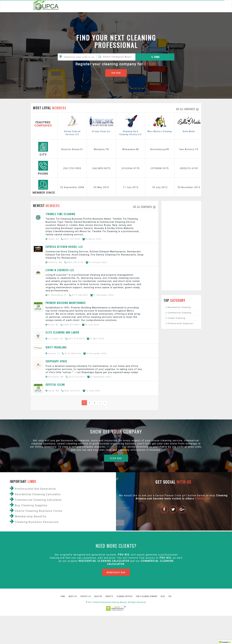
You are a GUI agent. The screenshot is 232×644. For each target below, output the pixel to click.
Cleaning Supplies (125, 596)
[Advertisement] (181, 246)
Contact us (86, 596)
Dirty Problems (56, 347)
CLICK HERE (116, 458)
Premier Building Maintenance (66, 303)
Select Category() (117, 57)
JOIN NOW (116, 73)
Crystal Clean (55, 385)
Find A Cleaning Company (147, 596)
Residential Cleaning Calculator (104, 561)
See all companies (187, 109)
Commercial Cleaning (180, 313)
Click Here (114, 447)
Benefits (110, 596)
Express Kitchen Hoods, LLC (64, 247)
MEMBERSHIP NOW (116, 572)
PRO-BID (165, 558)
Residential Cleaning (179, 307)
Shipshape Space (56, 361)
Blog (163, 596)
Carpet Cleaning (177, 318)
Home (63, 596)
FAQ (170, 596)
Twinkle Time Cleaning (60, 214)
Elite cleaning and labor (62, 332)
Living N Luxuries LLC (60, 270)
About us (73, 596)
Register (98, 596)
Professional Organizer (181, 323)
